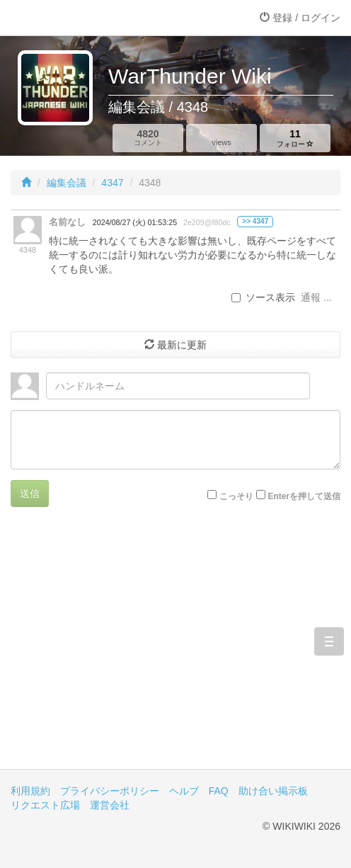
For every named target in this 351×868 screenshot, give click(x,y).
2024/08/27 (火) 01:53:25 (135, 222)
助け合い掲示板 (273, 791)
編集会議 (67, 183)
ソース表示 (263, 297)
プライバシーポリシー (110, 791)
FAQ (219, 791)
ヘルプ (184, 791)
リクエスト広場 (45, 805)
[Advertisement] (175, 649)
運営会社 (110, 805)
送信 (30, 493)
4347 (112, 183)
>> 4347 (255, 221)
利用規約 (30, 791)
